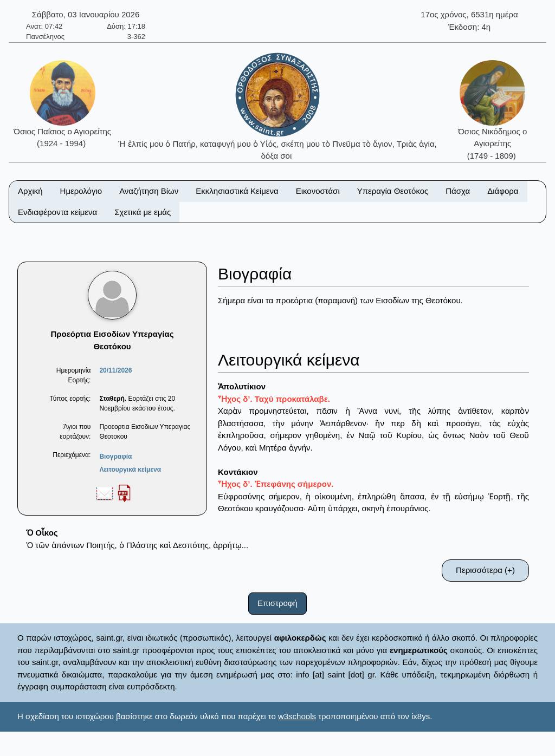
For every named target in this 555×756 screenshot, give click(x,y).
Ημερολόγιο (81, 191)
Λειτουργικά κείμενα (130, 470)
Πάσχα (458, 191)
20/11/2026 (115, 370)
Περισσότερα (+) (485, 570)
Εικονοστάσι (318, 191)
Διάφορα (503, 191)
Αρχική (30, 191)
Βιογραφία (115, 457)
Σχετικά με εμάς (143, 212)
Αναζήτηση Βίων (149, 191)
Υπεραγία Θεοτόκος (393, 191)
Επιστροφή (277, 603)
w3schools (297, 716)
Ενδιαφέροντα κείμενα (57, 212)
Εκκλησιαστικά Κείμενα (237, 191)
